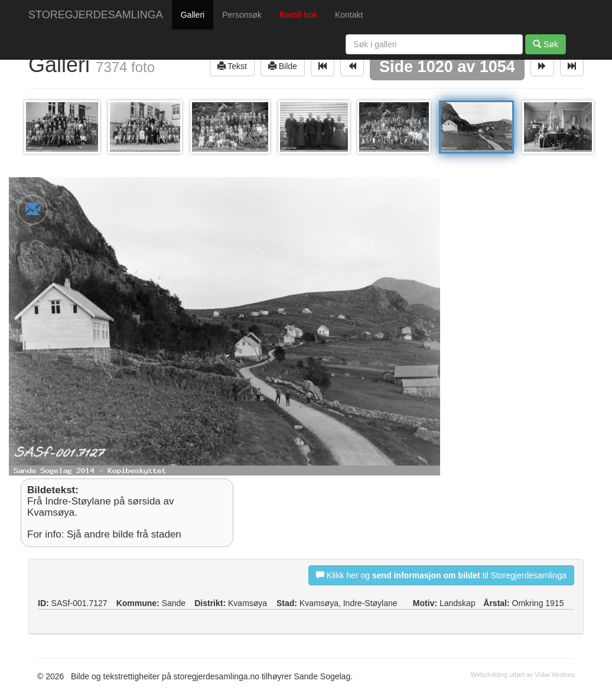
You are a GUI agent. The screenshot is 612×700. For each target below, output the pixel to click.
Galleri (193, 15)
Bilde (283, 66)
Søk (546, 44)
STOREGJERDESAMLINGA (96, 15)
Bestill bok (298, 15)
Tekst (232, 66)
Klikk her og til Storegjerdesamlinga (441, 575)
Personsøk (242, 15)
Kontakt (349, 15)
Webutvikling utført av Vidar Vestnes (523, 675)
